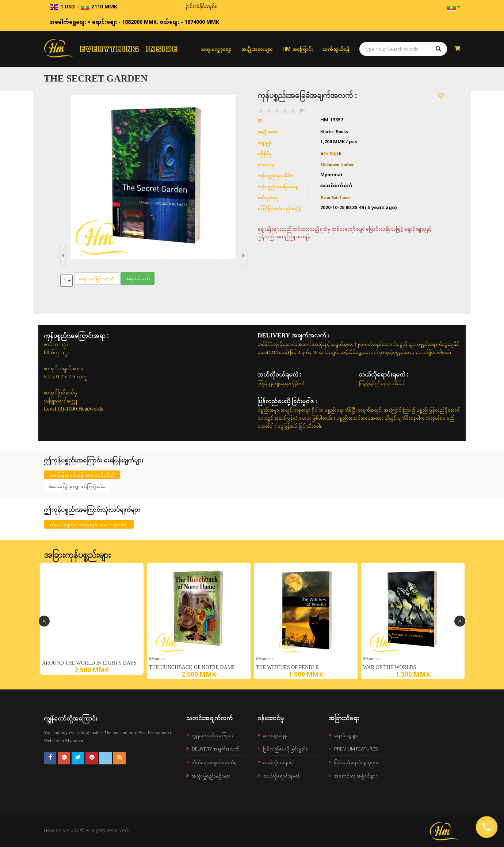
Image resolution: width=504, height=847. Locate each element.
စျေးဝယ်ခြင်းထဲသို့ (97, 278)
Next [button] (460, 621)
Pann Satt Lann (335, 197)
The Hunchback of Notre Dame (192, 667)
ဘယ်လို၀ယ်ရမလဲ (279, 762)
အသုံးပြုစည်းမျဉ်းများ (211, 776)
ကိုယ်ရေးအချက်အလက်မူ (214, 762)
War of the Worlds (390, 667)
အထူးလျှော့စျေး (216, 49)
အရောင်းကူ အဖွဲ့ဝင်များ (356, 776)
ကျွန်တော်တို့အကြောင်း (212, 735)
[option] (92, 619)
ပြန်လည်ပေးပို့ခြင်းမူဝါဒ (285, 749)
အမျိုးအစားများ (257, 49)
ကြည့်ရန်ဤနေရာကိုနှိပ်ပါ (281, 383)
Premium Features (356, 749)
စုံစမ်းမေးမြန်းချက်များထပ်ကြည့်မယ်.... (77, 486)
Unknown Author (337, 164)
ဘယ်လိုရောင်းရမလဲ (281, 776)
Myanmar (158, 659)
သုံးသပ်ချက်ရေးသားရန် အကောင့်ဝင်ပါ (89, 524)
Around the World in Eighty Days (89, 663)
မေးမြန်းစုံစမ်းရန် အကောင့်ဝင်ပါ (82, 475)
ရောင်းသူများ (346, 735)
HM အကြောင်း (297, 49)
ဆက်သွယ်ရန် (336, 49)
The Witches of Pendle (287, 667)
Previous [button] (44, 621)
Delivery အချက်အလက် (215, 749)
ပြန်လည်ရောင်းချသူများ (356, 762)
